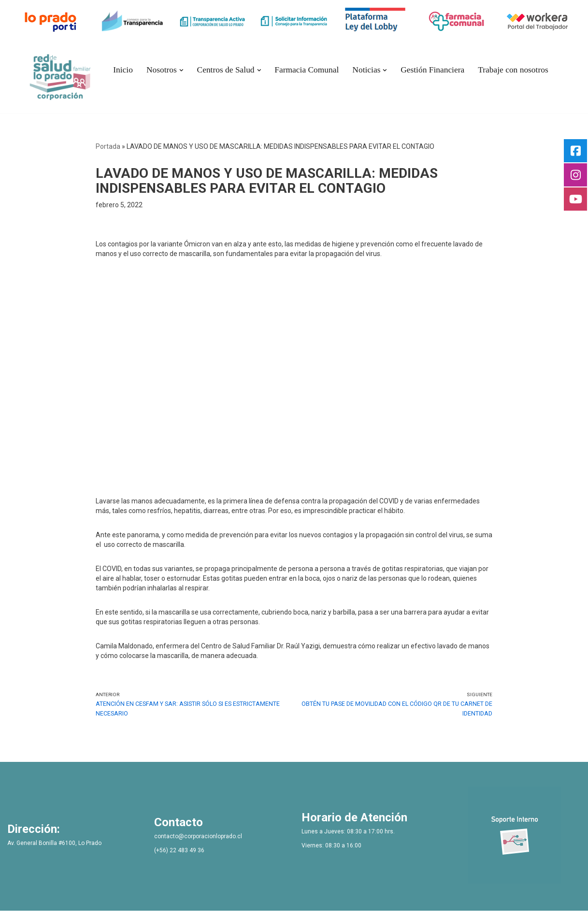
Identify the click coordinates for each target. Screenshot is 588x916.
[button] (186, 70)
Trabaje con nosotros (508, 70)
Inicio (129, 70)
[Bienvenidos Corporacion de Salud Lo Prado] (67, 75)
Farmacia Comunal (308, 70)
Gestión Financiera (430, 70)
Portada (108, 146)
